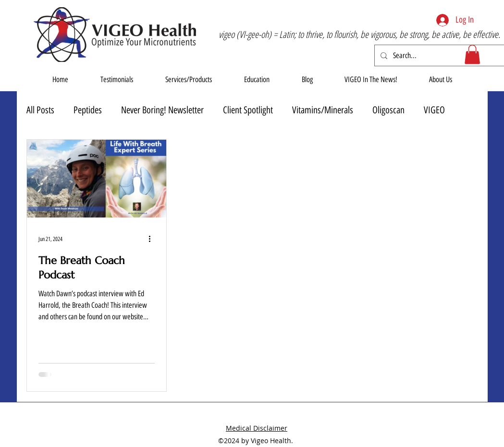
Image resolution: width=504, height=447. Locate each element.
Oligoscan (388, 110)
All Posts (40, 110)
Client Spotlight (248, 110)
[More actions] (153, 239)
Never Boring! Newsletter (162, 110)
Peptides (88, 110)
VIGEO (434, 110)
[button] (472, 54)
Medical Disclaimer (257, 428)
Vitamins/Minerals (323, 110)
